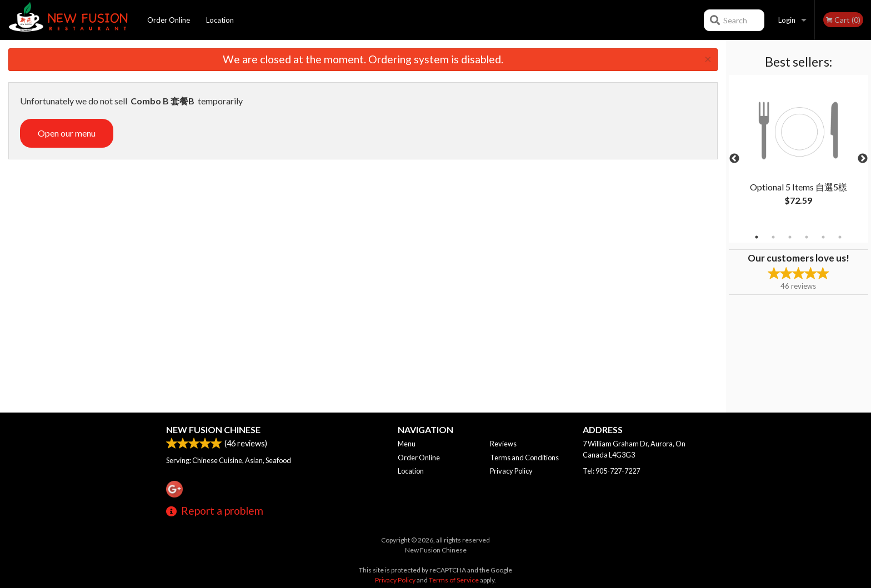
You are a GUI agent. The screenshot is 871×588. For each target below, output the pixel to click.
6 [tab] (840, 237)
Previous (734, 159)
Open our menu (67, 133)
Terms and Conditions (524, 458)
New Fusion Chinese (213, 429)
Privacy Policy (511, 471)
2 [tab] (773, 237)
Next (863, 159)
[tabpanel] (799, 152)
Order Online (169, 20)
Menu (407, 444)
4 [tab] (807, 237)
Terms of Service (454, 580)
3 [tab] (790, 237)
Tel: (611, 471)
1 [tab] (757, 237)
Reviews (503, 444)
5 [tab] (823, 237)
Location (220, 20)
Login (787, 20)
